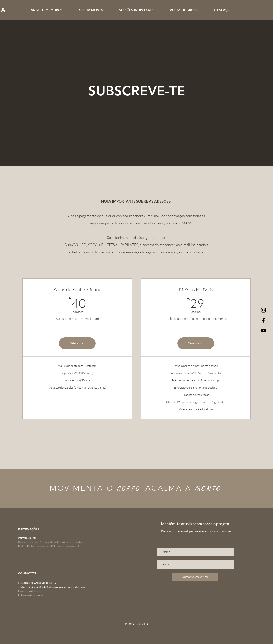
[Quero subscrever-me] (195, 577)
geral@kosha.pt (33, 591)
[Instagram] (263, 310)
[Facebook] (263, 320)
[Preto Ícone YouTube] (263, 330)
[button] (141, 10)
